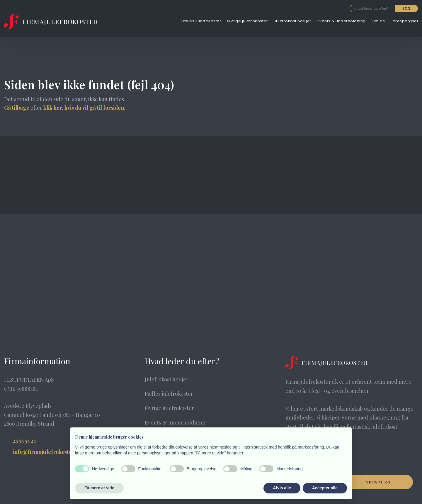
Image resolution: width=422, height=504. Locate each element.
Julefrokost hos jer (293, 21)
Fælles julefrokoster (201, 21)
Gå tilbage (17, 108)
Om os (378, 21)
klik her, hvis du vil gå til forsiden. (84, 108)
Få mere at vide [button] (99, 488)
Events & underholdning (342, 21)
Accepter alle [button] (325, 488)
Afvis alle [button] (282, 488)
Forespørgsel (404, 21)
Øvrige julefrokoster (247, 21)
